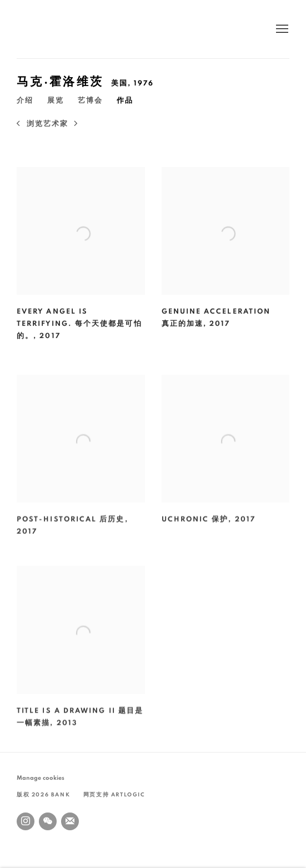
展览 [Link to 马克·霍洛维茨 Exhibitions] (56, 101)
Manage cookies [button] (41, 778)
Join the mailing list (70, 821)
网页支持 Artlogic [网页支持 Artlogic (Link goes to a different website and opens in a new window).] (114, 795)
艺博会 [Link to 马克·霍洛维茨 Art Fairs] (90, 101)
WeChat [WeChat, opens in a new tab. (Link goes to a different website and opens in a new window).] (48, 821)
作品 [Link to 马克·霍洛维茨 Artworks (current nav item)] (125, 101)
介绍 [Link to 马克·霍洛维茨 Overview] (25, 101)
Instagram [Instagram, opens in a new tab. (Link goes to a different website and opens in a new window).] (26, 821)
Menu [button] (281, 29)
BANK (50, 29)
